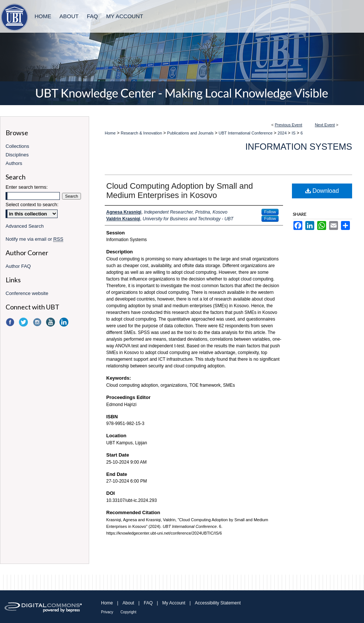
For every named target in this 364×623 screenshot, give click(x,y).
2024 (283, 133)
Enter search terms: (27, 187)
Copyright (128, 612)
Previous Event (289, 125)
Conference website (27, 293)
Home (110, 133)
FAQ (148, 603)
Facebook (11, 322)
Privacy (107, 612)
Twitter (24, 322)
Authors (14, 163)
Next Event (325, 125)
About (128, 603)
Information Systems (299, 147)
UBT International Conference (246, 133)
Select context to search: (32, 205)
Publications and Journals (191, 133)
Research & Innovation (142, 133)
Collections (17, 146)
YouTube (51, 322)
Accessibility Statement (218, 603)
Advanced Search (25, 226)
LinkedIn (65, 322)
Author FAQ (18, 266)
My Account (174, 603)
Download (322, 191)
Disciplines (17, 155)
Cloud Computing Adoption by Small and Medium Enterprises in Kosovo (180, 191)
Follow (270, 212)
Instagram (38, 322)
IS (294, 133)
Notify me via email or (34, 239)
